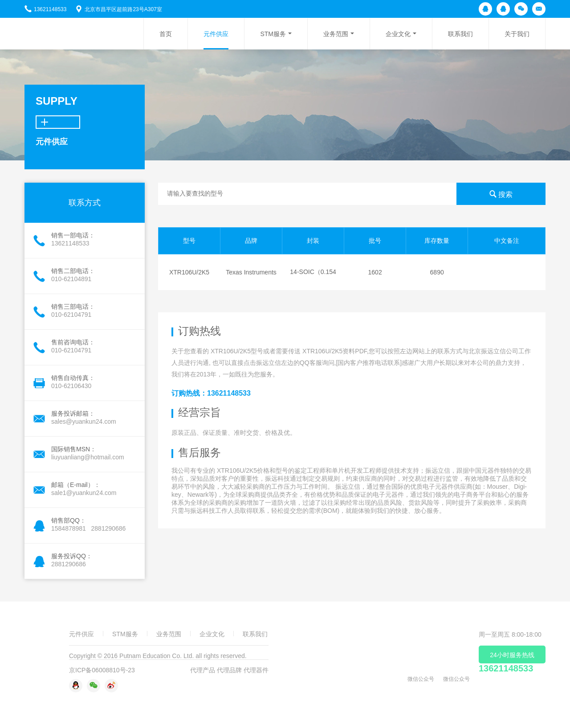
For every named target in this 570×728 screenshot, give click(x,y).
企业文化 (398, 34)
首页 (166, 34)
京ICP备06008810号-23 (102, 670)
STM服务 (273, 34)
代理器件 (256, 670)
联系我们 (460, 34)
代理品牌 (229, 670)
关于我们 (517, 34)
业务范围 (336, 34)
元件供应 (216, 34)
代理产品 (203, 670)
